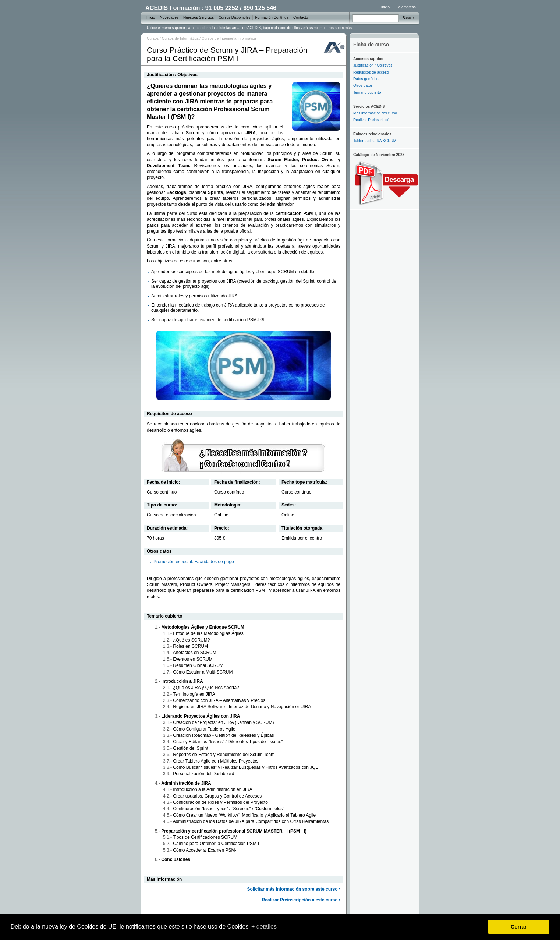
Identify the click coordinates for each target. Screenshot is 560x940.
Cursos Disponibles (234, 17)
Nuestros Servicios (199, 17)
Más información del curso (375, 113)
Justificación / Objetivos (373, 65)
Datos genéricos (367, 79)
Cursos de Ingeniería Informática (229, 38)
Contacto (301, 17)
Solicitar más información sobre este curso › (294, 889)
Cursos (153, 38)
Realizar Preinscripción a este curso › (301, 900)
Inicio (385, 7)
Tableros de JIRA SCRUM (375, 141)
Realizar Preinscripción (372, 120)
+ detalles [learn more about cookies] (264, 927)
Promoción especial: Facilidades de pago (194, 562)
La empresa (406, 7)
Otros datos (363, 86)
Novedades (169, 17)
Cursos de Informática (180, 38)
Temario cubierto (367, 93)
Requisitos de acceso (371, 72)
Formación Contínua (272, 17)
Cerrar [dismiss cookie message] (519, 927)
